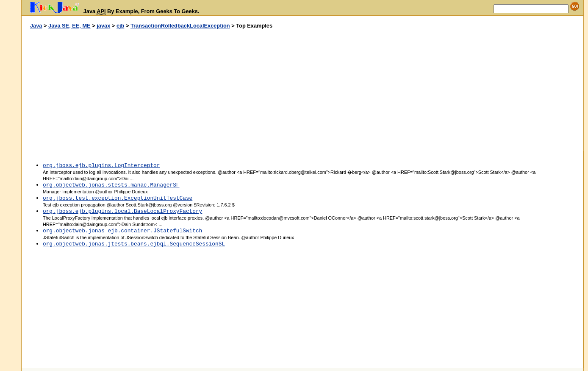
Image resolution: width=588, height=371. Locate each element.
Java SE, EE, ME (69, 26)
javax (103, 26)
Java (36, 26)
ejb (121, 26)
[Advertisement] (162, 90)
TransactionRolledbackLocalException (180, 26)
